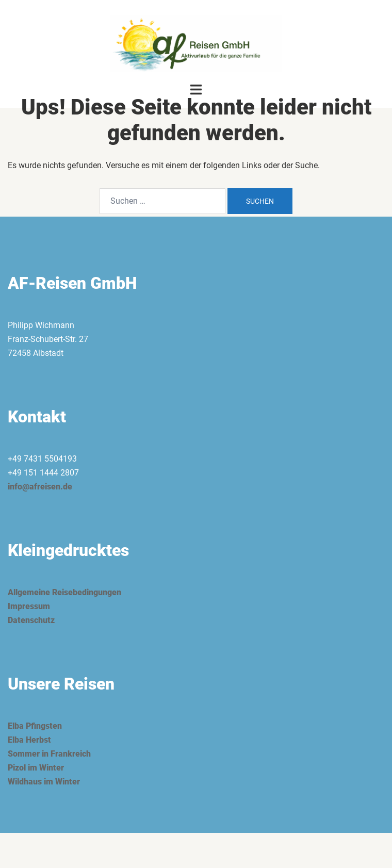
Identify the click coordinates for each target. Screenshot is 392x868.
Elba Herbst (29, 740)
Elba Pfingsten (35, 726)
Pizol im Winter (36, 768)
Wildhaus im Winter (44, 782)
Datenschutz (31, 620)
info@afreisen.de (40, 487)
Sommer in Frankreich (49, 754)
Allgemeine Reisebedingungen (64, 592)
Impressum (29, 606)
